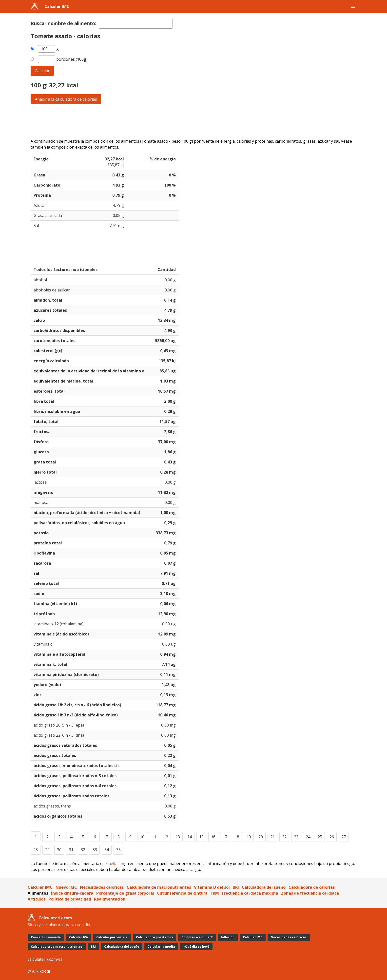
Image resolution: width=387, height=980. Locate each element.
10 (142, 837)
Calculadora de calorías (312, 887)
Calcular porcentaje (112, 937)
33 (95, 850)
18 (237, 837)
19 (249, 837)
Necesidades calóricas (102, 887)
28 (36, 850)
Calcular (42, 71)
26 (332, 837)
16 (213, 837)
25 (320, 837)
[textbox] (136, 24)
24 (308, 837)
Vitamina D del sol (212, 887)
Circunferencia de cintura (182, 893)
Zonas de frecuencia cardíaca (310, 893)
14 (190, 837)
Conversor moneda (46, 937)
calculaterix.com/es (45, 959)
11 (154, 837)
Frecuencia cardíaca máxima (250, 893)
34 (107, 850)
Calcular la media (161, 947)
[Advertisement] (179, 121)
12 (166, 837)
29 (47, 850)
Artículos (37, 899)
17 (225, 837)
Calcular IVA (78, 937)
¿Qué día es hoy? (196, 947)
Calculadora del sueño (264, 887)
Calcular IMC (57, 6)
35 (118, 850)
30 (59, 850)
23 (296, 837)
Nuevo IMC (66, 887)
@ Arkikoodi (39, 971)
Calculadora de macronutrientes (159, 887)
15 (201, 837)
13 (178, 837)
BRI (236, 887)
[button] (353, 6)
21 (272, 837)
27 (344, 837)
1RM (215, 893)
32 (83, 850)
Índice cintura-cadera (72, 893)
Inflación (228, 937)
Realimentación (110, 899)
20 (261, 837)
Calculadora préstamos (155, 937)
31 (71, 850)
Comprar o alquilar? (197, 937)
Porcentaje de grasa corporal (125, 893)
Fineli (110, 864)
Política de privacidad (70, 899)
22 (284, 837)
